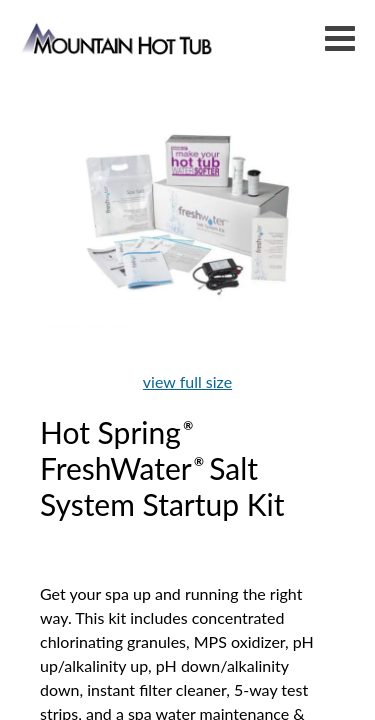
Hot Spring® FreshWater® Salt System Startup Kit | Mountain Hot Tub (118, 37)
